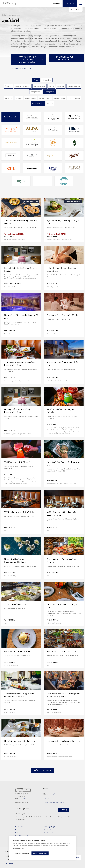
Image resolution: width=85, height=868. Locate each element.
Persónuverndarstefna (51, 833)
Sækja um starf (22, 833)
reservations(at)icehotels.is (54, 802)
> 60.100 (50, 103)
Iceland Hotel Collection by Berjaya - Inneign (21, 269)
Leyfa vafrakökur (40, 853)
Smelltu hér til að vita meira (23, 68)
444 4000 (23, 799)
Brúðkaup (61, 86)
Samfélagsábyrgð (49, 827)
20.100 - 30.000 (45, 98)
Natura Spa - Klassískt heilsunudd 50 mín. (21, 317)
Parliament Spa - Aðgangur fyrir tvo (63, 741)
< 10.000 (19, 98)
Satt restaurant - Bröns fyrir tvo (61, 651)
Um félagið (47, 830)
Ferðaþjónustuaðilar (23, 836)
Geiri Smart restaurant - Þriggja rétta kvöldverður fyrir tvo (64, 695)
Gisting (51, 86)
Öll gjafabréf (47, 80)
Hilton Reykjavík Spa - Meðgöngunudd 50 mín (15, 561)
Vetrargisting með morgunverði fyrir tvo (63, 364)
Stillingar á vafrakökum (22, 853)
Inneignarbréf (36, 92)
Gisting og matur (40, 86)
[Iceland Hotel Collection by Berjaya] (9, 4)
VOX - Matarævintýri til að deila (19, 512)
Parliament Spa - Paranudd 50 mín (62, 315)
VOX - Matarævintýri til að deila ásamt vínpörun (62, 513)
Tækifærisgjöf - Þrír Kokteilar (18, 462)
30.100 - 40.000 (60, 98)
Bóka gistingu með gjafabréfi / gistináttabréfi (27, 60)
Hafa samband (21, 830)
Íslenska (58, 4)
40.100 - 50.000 (74, 98)
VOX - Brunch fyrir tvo (15, 604)
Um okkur (20, 827)
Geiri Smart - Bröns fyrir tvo (17, 651)
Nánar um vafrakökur (18, 849)
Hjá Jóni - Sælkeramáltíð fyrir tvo (19, 741)
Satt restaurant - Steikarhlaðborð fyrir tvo (62, 561)
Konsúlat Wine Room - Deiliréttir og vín (63, 464)
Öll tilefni (8, 86)
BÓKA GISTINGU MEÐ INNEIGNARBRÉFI (65, 58)
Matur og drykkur (74, 86)
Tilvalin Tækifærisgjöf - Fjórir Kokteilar (61, 411)
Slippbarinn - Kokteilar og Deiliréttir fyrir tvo (21, 222)
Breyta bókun (50, 799)
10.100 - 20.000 (30, 98)
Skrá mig (64, 810)
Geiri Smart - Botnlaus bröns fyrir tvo (62, 606)
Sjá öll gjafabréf (42, 770)
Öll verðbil (9, 98)
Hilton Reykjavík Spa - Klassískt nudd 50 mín (62, 269)
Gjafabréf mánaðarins (23, 86)
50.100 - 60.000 (38, 103)
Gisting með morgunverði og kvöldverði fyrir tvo (17, 411)
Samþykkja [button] (76, 857)
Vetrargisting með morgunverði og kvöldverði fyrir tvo (20, 364)
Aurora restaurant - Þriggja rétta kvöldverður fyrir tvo (19, 695)
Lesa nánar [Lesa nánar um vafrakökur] (9, 863)
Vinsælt (36, 80)
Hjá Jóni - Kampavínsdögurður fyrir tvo (63, 222)
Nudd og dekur (49, 92)
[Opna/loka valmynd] (81, 4)
